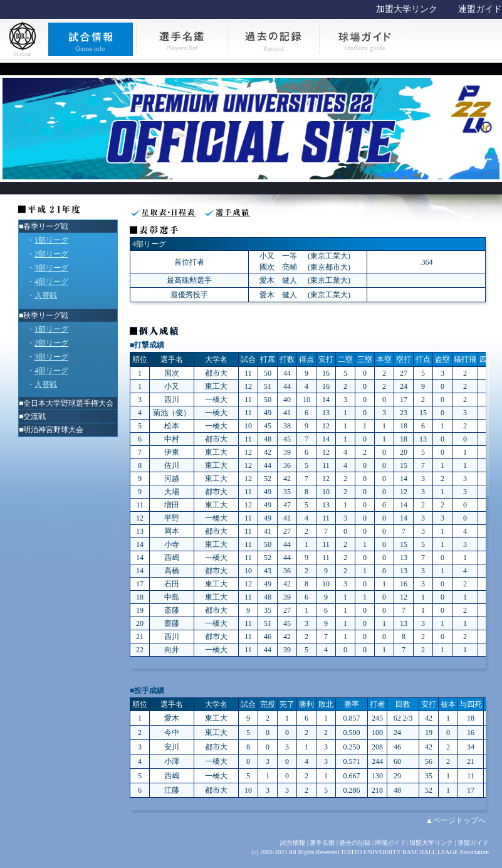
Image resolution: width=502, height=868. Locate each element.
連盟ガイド (480, 9)
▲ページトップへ (456, 820)
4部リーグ (51, 282)
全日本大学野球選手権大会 (68, 403)
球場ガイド (390, 843)
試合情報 (293, 843)
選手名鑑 (322, 843)
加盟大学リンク (407, 9)
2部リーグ (51, 254)
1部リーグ (51, 240)
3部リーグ (51, 268)
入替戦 (46, 295)
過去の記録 (355, 843)
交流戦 (34, 416)
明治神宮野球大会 (53, 430)
